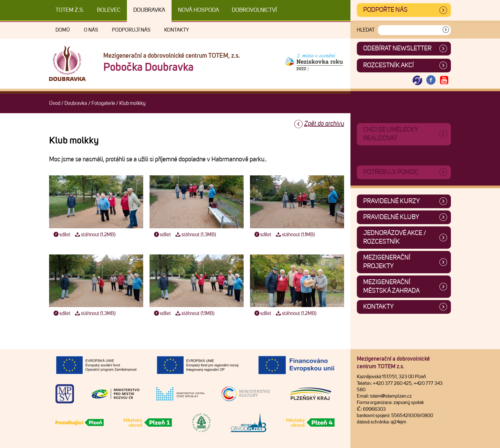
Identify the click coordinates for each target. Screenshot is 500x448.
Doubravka (149, 10)
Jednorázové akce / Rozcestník (395, 237)
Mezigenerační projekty (387, 262)
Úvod (55, 103)
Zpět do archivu (324, 124)
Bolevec (109, 10)
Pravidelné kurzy (392, 201)
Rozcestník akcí (389, 65)
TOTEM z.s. (70, 10)
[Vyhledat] (446, 30)
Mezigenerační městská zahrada (391, 286)
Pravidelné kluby (391, 217)
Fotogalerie (103, 103)
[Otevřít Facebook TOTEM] (431, 81)
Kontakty (176, 30)
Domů (63, 30)
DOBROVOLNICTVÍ (254, 10)
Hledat (366, 30)
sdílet (61, 235)
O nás (91, 30)
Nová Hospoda (199, 10)
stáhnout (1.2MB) (94, 235)
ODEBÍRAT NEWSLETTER (397, 48)
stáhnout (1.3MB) (195, 235)
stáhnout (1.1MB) (294, 235)
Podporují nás (131, 30)
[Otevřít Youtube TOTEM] (444, 81)
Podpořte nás (385, 10)
